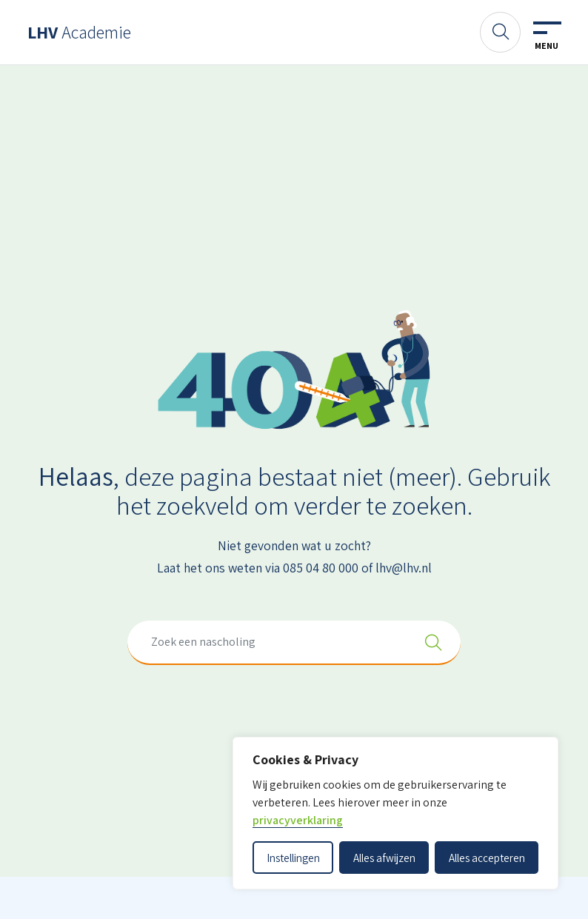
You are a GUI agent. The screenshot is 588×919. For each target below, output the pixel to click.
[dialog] (395, 813)
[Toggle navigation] (547, 36)
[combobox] (294, 643)
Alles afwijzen (384, 858)
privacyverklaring (298, 820)
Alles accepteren (487, 858)
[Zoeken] (500, 32)
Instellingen (293, 858)
